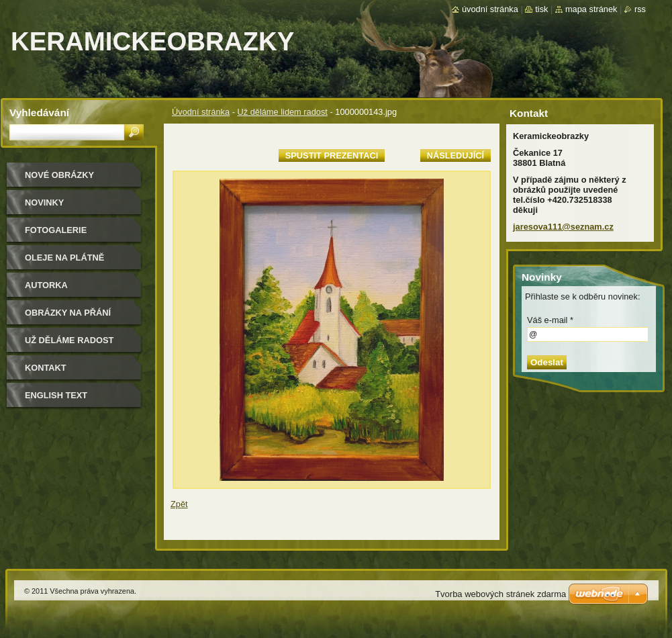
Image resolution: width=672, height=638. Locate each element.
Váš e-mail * (550, 320)
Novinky (44, 202)
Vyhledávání (39, 112)
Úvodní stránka (201, 112)
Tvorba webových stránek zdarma (500, 594)
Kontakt (46, 368)
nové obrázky (59, 175)
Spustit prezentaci (332, 155)
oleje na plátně (64, 258)
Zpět (179, 504)
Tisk (541, 9)
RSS (640, 9)
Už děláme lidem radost (282, 112)
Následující (455, 155)
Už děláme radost (69, 340)
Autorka (46, 285)
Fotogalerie (56, 230)
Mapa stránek (591, 9)
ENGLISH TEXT (56, 395)
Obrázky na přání (68, 313)
